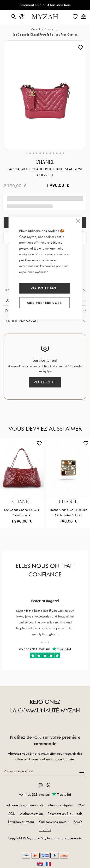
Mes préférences (44, 303)
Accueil (36, 29)
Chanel (50, 29)
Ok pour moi (45, 288)
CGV (81, 805)
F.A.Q (78, 822)
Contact (45, 830)
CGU (12, 814)
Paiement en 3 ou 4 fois (65, 814)
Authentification (32, 814)
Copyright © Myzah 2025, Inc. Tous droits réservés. (45, 838)
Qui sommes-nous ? (54, 822)
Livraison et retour (21, 822)
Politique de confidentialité (24, 805)
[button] (27, 153)
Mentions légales (60, 805)
